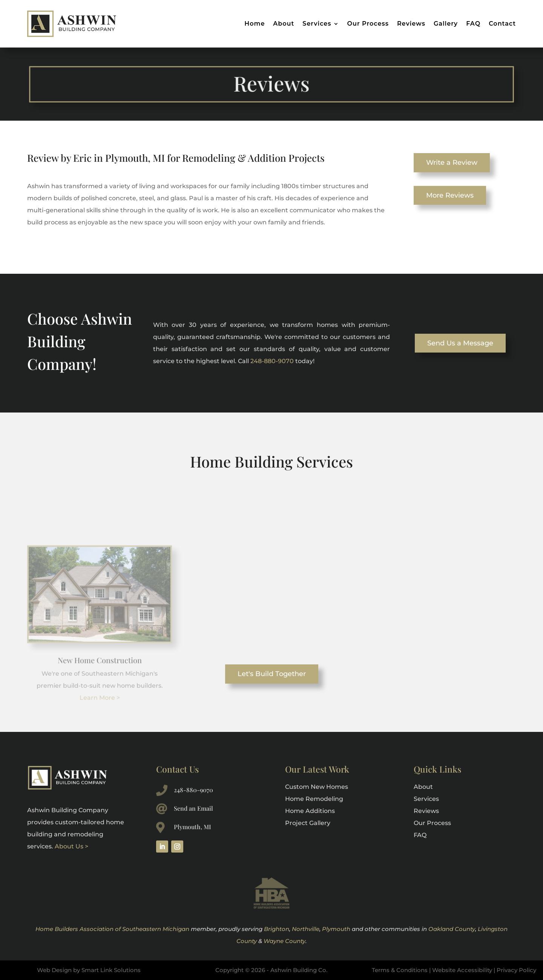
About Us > (71, 846)
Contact (502, 24)
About (284, 24)
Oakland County (452, 929)
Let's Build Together (272, 674)
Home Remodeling (314, 799)
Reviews (411, 24)
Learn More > (100, 725)
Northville (306, 929)
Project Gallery (308, 823)
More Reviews (450, 195)
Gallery (446, 24)
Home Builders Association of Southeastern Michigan (112, 929)
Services (317, 24)
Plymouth (336, 929)
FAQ (473, 24)
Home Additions (310, 811)
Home (255, 24)
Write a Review (452, 163)
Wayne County (285, 941)
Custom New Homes (317, 787)
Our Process (368, 24)
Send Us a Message (460, 343)
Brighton (277, 929)
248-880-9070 (272, 361)
